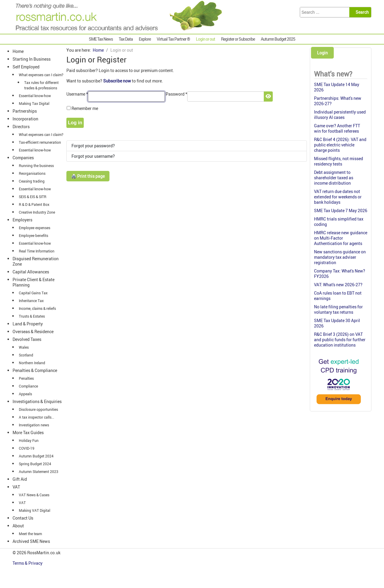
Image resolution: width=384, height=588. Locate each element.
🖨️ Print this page (88, 176)
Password (176, 94)
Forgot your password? (93, 146)
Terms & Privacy (28, 563)
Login (322, 53)
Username (77, 94)
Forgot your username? (93, 156)
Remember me (85, 108)
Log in (75, 123)
